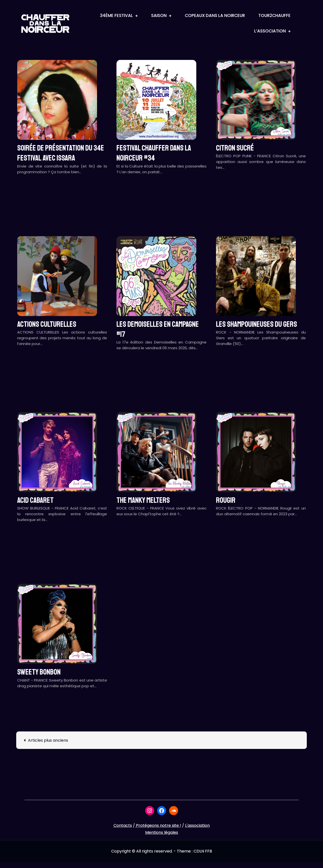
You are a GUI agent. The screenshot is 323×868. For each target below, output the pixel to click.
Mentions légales (162, 832)
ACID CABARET (35, 500)
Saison (159, 15)
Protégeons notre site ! (158, 825)
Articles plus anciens (48, 740)
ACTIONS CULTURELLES (47, 324)
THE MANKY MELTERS (143, 500)
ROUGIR (226, 500)
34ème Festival (116, 15)
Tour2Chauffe (274, 15)
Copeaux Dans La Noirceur (215, 15)
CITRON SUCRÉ (235, 148)
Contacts (123, 825)
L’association (270, 31)
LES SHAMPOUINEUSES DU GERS (257, 324)
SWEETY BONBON (39, 672)
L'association (197, 825)
